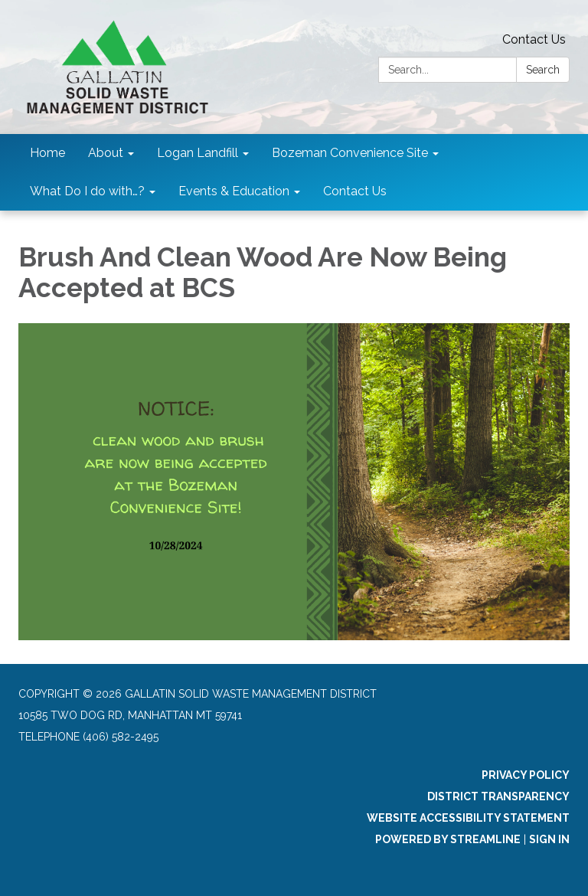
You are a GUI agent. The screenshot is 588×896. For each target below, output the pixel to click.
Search (543, 70)
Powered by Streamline (448, 839)
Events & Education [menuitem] (234, 191)
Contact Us (534, 39)
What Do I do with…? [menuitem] (87, 191)
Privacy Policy (526, 775)
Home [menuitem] (47, 153)
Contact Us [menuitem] (355, 191)
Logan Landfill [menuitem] (198, 153)
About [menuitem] (106, 153)
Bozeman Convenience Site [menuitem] (350, 153)
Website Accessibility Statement (468, 818)
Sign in (549, 839)
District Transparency (498, 796)
